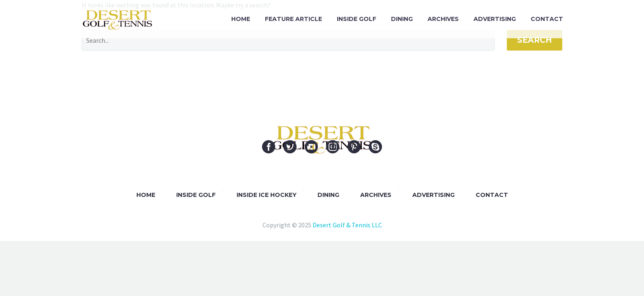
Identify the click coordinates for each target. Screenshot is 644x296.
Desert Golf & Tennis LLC (347, 225)
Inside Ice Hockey (267, 195)
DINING (328, 195)
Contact (547, 19)
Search (535, 40)
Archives (443, 19)
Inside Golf (356, 19)
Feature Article (293, 19)
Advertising (495, 19)
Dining (402, 19)
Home (241, 19)
